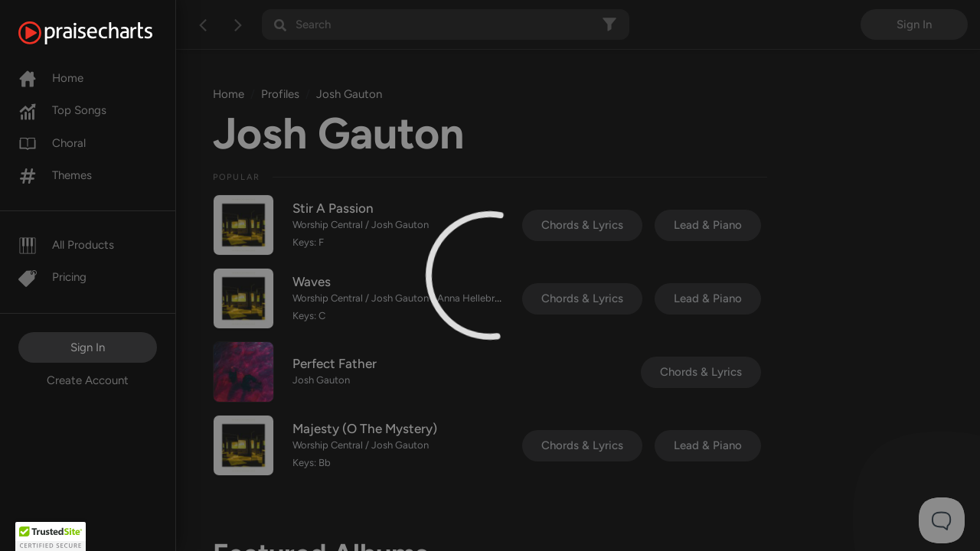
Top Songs (62, 110)
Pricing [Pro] (52, 277)
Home (51, 78)
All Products (66, 245)
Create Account (88, 380)
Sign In (88, 347)
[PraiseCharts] (105, 33)
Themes (55, 175)
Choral (52, 143)
